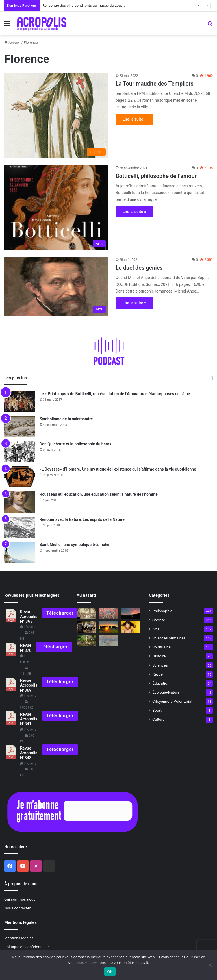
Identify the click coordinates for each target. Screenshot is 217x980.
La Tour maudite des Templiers (155, 84)
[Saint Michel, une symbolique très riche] (20, 552)
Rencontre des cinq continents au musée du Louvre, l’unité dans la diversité (103, 6)
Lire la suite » (134, 119)
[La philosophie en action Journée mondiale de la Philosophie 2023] (86, 627)
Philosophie (162, 611)
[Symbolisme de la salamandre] (20, 427)
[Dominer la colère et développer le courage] (131, 627)
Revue (158, 674)
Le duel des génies (139, 268)
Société (159, 620)
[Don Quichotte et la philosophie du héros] (20, 452)
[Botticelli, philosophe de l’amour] (56, 208)
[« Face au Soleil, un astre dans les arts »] (108, 640)
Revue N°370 (26, 648)
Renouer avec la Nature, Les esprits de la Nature (82, 519)
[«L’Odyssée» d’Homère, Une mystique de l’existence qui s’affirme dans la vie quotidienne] (20, 477)
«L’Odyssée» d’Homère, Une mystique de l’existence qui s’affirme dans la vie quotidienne (118, 469)
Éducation (161, 683)
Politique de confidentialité (27, 947)
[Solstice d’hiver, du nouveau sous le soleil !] (131, 614)
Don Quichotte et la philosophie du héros (75, 444)
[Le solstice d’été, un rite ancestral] (108, 627)
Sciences (160, 665)
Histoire (159, 656)
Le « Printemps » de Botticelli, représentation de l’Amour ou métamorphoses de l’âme (115, 394)
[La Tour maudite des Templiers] (56, 116)
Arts (156, 629)
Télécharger (60, 613)
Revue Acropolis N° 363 (29, 617)
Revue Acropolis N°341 (29, 719)
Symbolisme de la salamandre (66, 419)
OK (110, 972)
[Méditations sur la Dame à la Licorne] (108, 614)
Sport (157, 710)
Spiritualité (161, 647)
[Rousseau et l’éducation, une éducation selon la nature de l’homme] (20, 502)
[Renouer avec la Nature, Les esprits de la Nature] (20, 527)
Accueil (12, 43)
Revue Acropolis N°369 (29, 685)
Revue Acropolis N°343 (29, 753)
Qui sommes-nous (20, 899)
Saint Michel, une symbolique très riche (74, 545)
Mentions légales (19, 938)
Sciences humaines (169, 638)
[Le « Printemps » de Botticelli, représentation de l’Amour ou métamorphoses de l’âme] (20, 401)
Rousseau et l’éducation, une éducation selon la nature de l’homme (99, 494)
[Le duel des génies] (56, 286)
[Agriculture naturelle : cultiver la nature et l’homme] (86, 640)
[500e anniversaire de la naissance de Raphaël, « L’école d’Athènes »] (86, 614)
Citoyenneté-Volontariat (172, 701)
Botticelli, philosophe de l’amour (156, 176)
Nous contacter (17, 908)
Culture (158, 719)
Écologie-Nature (166, 692)
